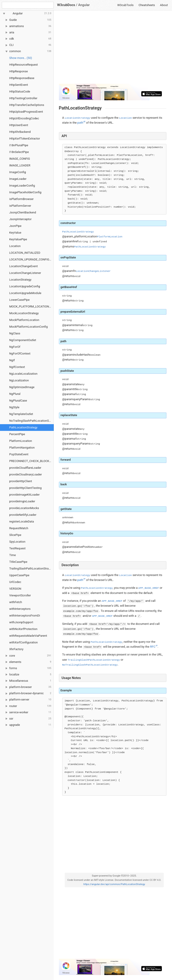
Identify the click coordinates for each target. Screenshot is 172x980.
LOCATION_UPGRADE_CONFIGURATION (31, 259)
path (80, 123)
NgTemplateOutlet (21, 414)
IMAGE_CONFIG (20, 159)
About (164, 5)
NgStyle (14, 407)
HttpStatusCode (20, 91)
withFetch (16, 602)
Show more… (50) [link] (21, 58)
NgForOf (15, 347)
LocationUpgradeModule (25, 293)
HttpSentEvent (19, 85)
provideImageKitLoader (24, 495)
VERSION (15, 589)
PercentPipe (17, 434)
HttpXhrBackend (20, 132)
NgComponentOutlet (23, 340)
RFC (153, 647)
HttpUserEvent (19, 125)
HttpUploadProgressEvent (26, 112)
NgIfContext (17, 367)
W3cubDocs (66, 5)
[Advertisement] (113, 49)
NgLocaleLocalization (23, 374)
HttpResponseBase (22, 78)
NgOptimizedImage (22, 387)
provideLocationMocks (24, 508)
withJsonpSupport (21, 622)
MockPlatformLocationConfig (28, 327)
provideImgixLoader (22, 501)
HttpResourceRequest (24, 65)
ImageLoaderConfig (22, 186)
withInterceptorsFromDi (25, 616)
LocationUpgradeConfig (25, 286)
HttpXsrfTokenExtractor (25, 139)
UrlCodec (15, 582)
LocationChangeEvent (23, 266)
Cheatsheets (147, 5)
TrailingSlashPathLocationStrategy (31, 568)
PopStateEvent (19, 454)
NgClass (15, 333)
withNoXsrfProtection (23, 629)
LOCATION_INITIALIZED (25, 253)
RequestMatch (19, 528)
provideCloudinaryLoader (26, 474)
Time (12, 555)
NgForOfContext (20, 354)
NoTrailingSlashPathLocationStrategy (31, 421)
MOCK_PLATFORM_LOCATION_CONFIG (31, 306)
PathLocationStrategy (23, 427)
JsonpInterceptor (20, 219)
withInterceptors (20, 609)
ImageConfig (17, 172)
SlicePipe (15, 535)
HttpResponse (18, 71)
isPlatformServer (20, 206)
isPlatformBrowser (21, 199)
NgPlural (15, 394)
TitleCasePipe (18, 562)
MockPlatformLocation (24, 320)
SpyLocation (17, 542)
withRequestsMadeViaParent (28, 636)
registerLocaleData (21, 521)
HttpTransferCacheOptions (27, 105)
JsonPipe (15, 226)
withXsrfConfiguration (23, 642)
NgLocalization (19, 380)
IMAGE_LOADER (20, 165)
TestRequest (17, 548)
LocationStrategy (20, 280)
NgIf (12, 360)
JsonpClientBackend (23, 212)
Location (15, 246)
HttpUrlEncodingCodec (24, 118)
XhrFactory (16, 649)
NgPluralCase (18, 401)
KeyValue (15, 233)
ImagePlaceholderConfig (25, 192)
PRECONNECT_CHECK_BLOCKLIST (31, 461)
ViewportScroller (20, 595)
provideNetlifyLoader (23, 515)
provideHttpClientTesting (25, 488)
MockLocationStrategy (24, 313)
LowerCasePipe (19, 300)
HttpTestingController (23, 98)
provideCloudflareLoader (25, 468)
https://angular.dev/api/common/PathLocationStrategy (114, 884)
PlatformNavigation (22, 448)
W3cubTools (126, 5)
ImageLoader (18, 179)
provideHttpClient (21, 481)
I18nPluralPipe (19, 145)
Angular (84, 5)
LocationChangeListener (25, 273)
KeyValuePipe (18, 239)
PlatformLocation (21, 441)
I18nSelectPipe (19, 152)
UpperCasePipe (19, 575)
